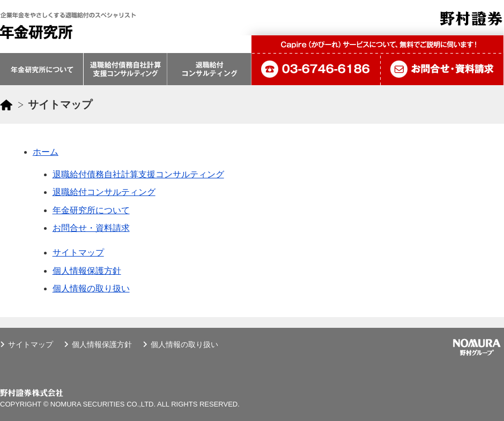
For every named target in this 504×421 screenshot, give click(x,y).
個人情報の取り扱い (91, 288)
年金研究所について (91, 210)
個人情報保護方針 (87, 271)
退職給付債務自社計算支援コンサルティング (138, 174)
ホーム (46, 152)
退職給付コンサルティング (104, 192)
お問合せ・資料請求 (91, 228)
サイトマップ (78, 253)
